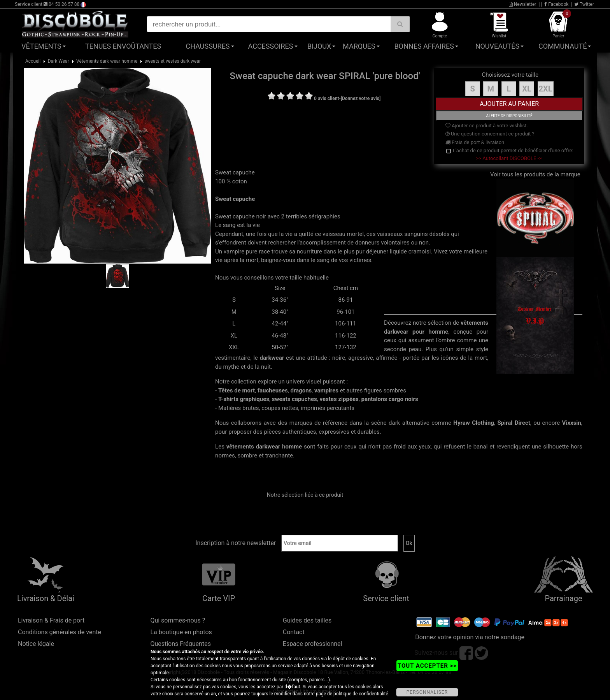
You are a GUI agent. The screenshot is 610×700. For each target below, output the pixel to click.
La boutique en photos (181, 632)
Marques (359, 46)
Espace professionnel (313, 644)
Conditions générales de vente (60, 632)
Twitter (584, 4)
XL (527, 89)
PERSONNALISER (427, 692)
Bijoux (319, 46)
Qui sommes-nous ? (178, 620)
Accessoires (271, 46)
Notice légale (36, 644)
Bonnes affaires (424, 46)
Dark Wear (59, 61)
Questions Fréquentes (181, 644)
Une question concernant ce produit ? (490, 134)
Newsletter (523, 4)
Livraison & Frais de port (51, 620)
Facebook (556, 4)
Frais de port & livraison (475, 142)
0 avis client (326, 98)
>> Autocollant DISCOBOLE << (509, 158)
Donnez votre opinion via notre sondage (470, 637)
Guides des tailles (307, 620)
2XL (546, 89)
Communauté (563, 46)
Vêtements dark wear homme (107, 61)
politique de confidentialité (361, 694)
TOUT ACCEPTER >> (427, 666)
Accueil (33, 61)
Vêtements (41, 46)
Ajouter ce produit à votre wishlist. (487, 126)
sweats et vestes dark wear (173, 61)
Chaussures (208, 46)
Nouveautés (498, 46)
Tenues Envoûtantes (123, 46)
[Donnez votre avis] (361, 98)
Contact (294, 632)
